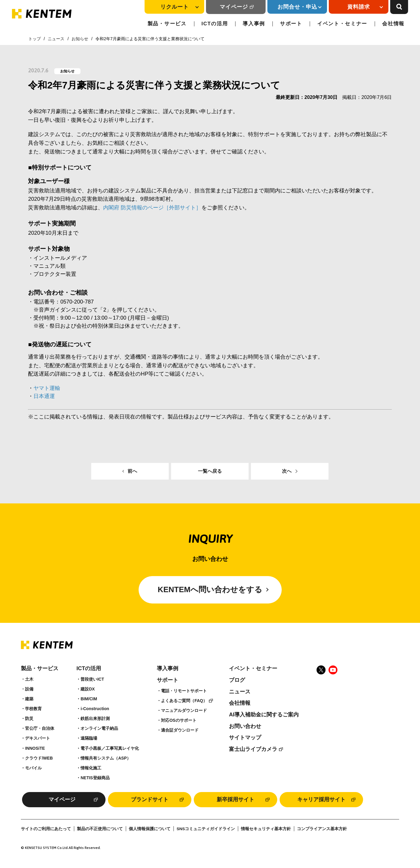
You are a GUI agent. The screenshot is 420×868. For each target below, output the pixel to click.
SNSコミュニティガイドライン (206, 829)
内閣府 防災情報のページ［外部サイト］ (152, 208)
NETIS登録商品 (95, 778)
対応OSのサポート (179, 720)
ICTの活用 (215, 24)
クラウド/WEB (39, 758)
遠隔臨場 (89, 738)
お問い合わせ (245, 726)
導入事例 (254, 24)
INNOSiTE (35, 748)
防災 (29, 718)
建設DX (87, 689)
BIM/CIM (89, 699)
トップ (35, 39)
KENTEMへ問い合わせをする (210, 589)
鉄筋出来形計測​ (95, 718)
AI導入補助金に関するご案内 (264, 715)
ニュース (56, 39)
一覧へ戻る (210, 471)
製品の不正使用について (100, 829)
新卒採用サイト (235, 799)
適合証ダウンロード (180, 730)
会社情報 (393, 24)
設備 (29, 689)
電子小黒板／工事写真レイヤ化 (110, 748)
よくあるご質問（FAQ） (184, 701)
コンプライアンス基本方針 (322, 829)
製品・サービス (167, 24)
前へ (132, 471)
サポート (291, 24)
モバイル (33, 768)
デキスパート (38, 738)
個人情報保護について (150, 829)
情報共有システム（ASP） (106, 758)
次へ (287, 471)
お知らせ (80, 39)
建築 (29, 699)
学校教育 (33, 709)
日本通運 (44, 396)
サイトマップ (245, 738)
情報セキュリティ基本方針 (266, 829)
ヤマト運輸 (47, 388)
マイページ (234, 7)
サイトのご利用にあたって (46, 829)
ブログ (237, 680)
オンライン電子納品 (99, 728)
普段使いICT (92, 679)
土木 (29, 679)
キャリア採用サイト (321, 799)
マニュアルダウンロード (184, 710)
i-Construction (95, 709)
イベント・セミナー (342, 24)
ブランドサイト (150, 799)
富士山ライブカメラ (253, 749)
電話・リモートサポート (184, 691)
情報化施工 (91, 768)
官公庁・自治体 (40, 728)
